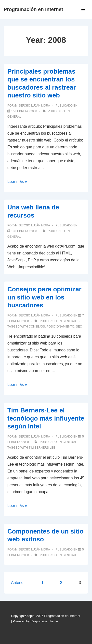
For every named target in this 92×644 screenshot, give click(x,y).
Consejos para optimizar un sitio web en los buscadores (44, 297)
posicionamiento (60, 327)
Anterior (18, 583)
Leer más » (17, 181)
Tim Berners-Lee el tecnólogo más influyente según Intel (46, 418)
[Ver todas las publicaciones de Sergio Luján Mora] (33, 106)
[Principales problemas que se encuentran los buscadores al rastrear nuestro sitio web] (24, 111)
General (14, 117)
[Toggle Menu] (83, 9)
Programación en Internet (33, 9)
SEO (79, 327)
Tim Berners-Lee (42, 448)
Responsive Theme (44, 621)
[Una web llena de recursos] (24, 231)
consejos (37, 327)
